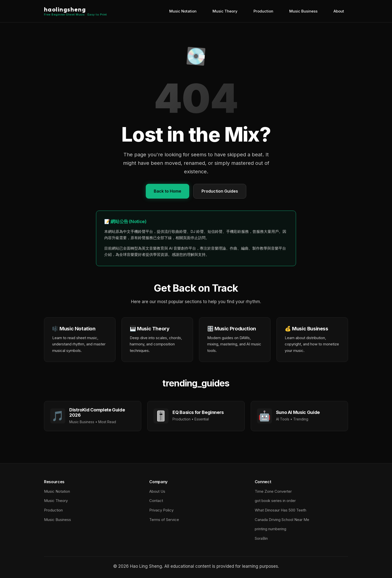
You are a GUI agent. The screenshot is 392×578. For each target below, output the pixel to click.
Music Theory (225, 11)
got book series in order (275, 501)
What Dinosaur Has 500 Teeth (280, 510)
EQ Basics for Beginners (198, 412)
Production (263, 11)
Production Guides (220, 191)
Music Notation (183, 11)
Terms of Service (164, 520)
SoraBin (261, 538)
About (339, 11)
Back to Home (167, 191)
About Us (157, 491)
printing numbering (270, 529)
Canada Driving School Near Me (282, 520)
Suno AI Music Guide (298, 412)
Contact (156, 501)
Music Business (303, 11)
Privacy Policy (161, 510)
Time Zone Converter (273, 491)
